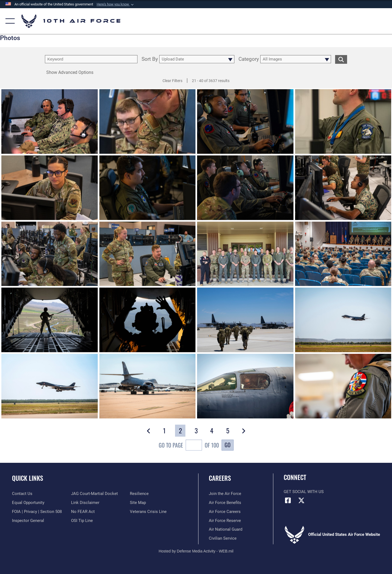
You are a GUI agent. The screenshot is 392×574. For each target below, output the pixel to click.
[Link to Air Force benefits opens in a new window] (225, 503)
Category (249, 59)
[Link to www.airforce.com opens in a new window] (225, 494)
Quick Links (27, 478)
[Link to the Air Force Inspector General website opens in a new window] (28, 521)
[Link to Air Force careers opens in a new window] (225, 512)
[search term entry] (91, 59)
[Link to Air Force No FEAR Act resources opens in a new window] (83, 512)
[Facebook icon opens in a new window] (288, 500)
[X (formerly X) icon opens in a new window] (301, 500)
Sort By (150, 59)
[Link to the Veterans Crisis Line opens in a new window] (148, 512)
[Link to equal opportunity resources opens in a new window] (28, 503)
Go (228, 445)
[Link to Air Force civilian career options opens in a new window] (223, 538)
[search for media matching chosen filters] (341, 59)
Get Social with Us (304, 492)
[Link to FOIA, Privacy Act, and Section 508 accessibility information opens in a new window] (37, 512)
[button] (116, 4)
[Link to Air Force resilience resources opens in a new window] (139, 494)
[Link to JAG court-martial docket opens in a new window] (94, 494)
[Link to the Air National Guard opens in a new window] (226, 529)
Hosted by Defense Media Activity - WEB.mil (196, 551)
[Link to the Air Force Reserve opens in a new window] (225, 521)
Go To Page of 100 (189, 446)
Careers (220, 478)
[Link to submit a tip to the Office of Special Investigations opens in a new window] (82, 521)
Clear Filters (172, 81)
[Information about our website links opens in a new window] (85, 503)
